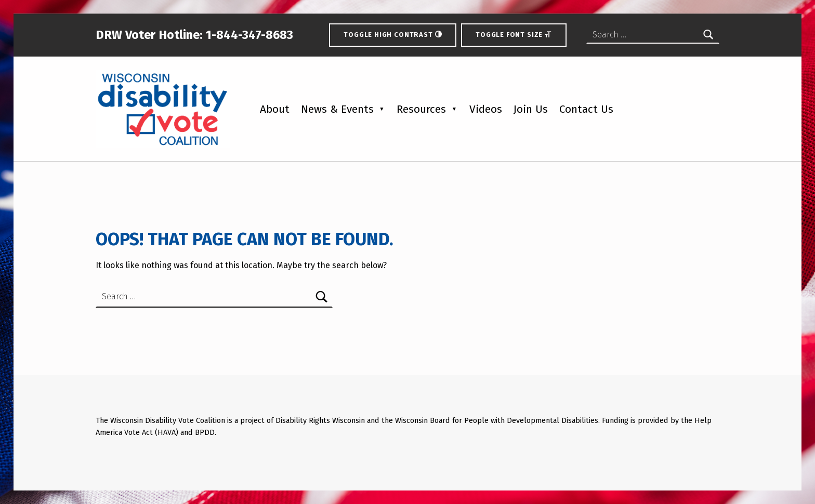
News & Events (337, 109)
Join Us (531, 109)
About (275, 109)
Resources (421, 109)
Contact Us (586, 109)
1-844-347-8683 (248, 35)
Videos (486, 109)
